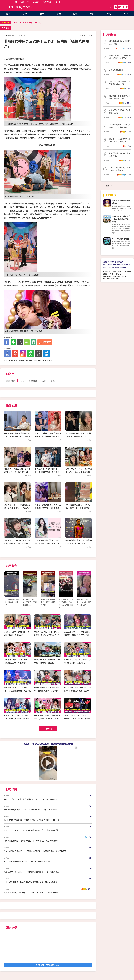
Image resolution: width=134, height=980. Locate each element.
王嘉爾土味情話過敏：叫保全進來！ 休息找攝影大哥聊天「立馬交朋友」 (17, 719)
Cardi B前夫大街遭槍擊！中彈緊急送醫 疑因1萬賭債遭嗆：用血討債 (32, 820)
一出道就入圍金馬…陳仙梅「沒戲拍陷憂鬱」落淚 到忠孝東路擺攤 (31, 882)
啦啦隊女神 (11, 381)
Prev (8, 586)
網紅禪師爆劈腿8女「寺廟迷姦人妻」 (119, 42)
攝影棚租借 (47, 2)
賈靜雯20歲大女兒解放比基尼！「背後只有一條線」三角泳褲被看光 (31, 893)
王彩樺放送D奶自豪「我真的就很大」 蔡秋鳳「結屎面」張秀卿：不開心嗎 (47, 719)
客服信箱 (120, 265)
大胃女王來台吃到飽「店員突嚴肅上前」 (120, 111)
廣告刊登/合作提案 (109, 265)
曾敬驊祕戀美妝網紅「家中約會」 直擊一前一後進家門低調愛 (78, 508)
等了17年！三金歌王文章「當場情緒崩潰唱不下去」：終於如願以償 (31, 830)
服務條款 (127, 265)
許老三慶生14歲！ (116, 70)
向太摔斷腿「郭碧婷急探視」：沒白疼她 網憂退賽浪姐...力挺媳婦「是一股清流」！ (78, 691)
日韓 (75, 14)
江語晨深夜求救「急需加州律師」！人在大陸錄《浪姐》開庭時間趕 (48, 543)
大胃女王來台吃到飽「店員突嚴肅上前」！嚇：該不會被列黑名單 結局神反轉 (79, 472)
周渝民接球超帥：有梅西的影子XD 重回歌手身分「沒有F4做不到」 (47, 691)
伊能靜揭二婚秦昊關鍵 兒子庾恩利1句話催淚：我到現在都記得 (17, 472)
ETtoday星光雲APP (33, 2)
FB (123, 7)
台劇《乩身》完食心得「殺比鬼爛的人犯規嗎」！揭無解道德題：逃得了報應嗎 (35, 851)
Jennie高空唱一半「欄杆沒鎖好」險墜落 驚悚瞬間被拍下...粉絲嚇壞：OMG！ (77, 635)
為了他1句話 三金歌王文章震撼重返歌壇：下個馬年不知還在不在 (30, 799)
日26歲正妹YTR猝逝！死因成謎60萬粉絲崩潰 (120, 169)
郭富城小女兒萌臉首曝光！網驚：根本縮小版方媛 (120, 140)
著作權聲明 (115, 268)
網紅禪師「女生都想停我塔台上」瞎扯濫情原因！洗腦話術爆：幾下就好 (47, 472)
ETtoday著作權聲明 (42, 360)
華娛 (92, 14)
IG (127, 7)
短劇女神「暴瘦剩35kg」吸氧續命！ (28, 23)
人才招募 (113, 262)
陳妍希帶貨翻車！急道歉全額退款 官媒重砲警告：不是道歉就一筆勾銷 (17, 508)
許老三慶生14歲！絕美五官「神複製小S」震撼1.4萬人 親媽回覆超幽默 (79, 436)
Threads (116, 7)
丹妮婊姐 (33, 381)
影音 (59, 14)
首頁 (8, 14)
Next (88, 586)
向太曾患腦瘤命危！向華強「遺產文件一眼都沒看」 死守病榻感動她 (31, 841)
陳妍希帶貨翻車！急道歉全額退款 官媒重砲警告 (120, 126)
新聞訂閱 (57, 2)
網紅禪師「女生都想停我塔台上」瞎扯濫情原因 (120, 97)
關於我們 (120, 262)
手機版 (22, 2)
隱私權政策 (107, 268)
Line (119, 7)
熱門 (42, 14)
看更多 (49, 729)
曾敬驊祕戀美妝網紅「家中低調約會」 (120, 155)
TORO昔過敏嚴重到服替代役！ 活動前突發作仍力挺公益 (27, 861)
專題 (126, 14)
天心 (44, 381)
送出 (109, 7)
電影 (109, 14)
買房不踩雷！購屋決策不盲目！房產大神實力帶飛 (121, 219)
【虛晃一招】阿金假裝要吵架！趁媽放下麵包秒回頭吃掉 (48, 744)
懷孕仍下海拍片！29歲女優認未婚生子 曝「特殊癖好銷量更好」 (48, 436)
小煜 (53, 381)
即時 (25, 14)
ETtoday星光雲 (20, 7)
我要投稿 (106, 262)
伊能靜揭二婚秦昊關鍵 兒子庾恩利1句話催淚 (120, 83)
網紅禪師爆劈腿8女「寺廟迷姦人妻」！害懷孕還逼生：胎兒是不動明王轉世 (17, 436)
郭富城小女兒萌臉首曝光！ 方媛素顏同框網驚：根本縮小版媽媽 (48, 508)
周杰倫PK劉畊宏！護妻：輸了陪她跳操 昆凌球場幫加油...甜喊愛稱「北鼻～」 (47, 635)
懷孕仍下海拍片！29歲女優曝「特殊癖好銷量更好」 (120, 57)
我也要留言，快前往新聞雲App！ (48, 965)
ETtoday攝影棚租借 (121, 239)
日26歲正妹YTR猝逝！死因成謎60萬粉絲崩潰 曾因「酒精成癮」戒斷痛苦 (17, 543)
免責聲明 (123, 268)
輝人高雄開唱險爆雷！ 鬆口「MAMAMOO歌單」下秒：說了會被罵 (31, 810)
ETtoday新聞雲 (11, 2)
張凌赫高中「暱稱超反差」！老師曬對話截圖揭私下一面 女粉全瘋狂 (32, 872)
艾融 (22, 381)
